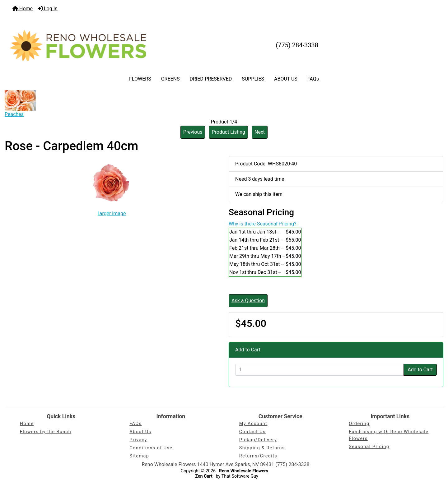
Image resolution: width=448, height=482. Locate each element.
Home (23, 9)
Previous (193, 132)
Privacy (138, 440)
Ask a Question (248, 301)
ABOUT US (286, 79)
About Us (140, 432)
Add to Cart (420, 370)
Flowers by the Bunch (46, 432)
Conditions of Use (151, 448)
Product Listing (228, 132)
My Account (253, 424)
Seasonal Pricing (369, 447)
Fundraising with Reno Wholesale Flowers (389, 435)
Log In (48, 9)
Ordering (359, 424)
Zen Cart (204, 476)
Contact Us (252, 432)
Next (260, 132)
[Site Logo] (78, 45)
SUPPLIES (253, 79)
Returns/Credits (258, 456)
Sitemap (139, 456)
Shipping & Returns (262, 448)
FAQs (313, 79)
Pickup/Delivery (258, 440)
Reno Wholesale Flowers (244, 471)
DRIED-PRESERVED (211, 79)
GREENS (170, 79)
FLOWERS (140, 79)
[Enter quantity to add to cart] (320, 370)
